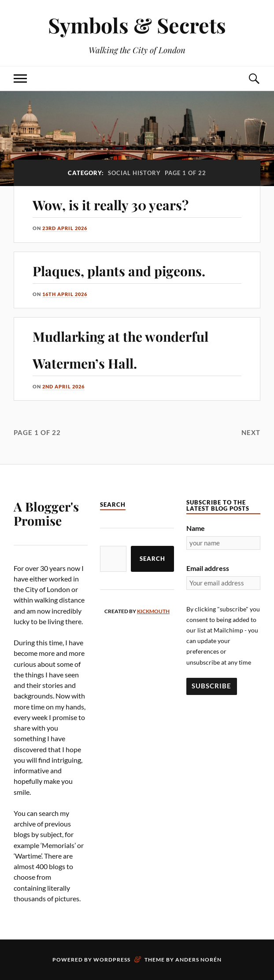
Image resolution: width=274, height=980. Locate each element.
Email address (208, 568)
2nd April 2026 (63, 386)
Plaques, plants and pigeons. (119, 271)
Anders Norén (198, 960)
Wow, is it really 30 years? (111, 205)
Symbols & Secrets (137, 25)
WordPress (112, 960)
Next (251, 432)
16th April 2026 (65, 294)
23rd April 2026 (65, 228)
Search (152, 559)
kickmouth (153, 611)
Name (196, 528)
